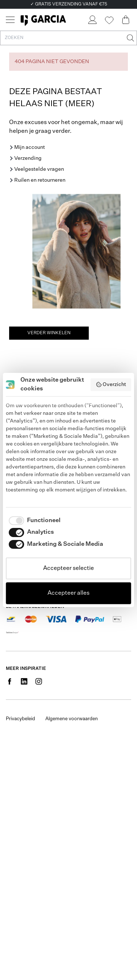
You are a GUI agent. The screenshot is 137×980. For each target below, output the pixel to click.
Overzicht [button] (111, 385)
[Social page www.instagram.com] (39, 681)
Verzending (28, 158)
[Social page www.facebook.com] (9, 681)
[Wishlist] (109, 20)
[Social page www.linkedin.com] (24, 681)
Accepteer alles (68, 593)
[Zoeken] (130, 38)
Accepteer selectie (68, 568)
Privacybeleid (20, 719)
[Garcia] (43, 20)
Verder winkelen (49, 333)
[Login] (92, 20)
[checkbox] (33, 521)
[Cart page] (126, 20)
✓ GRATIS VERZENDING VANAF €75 (69, 4)
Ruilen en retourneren (40, 180)
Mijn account (30, 147)
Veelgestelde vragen (39, 169)
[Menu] (10, 20)
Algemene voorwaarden (72, 719)
